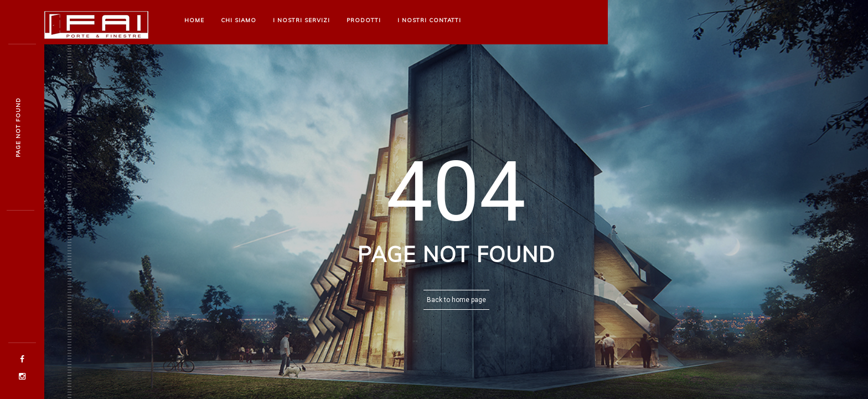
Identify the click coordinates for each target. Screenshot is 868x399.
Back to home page (456, 300)
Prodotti (364, 20)
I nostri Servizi (301, 20)
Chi (239, 20)
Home (194, 20)
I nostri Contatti (429, 20)
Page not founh (18, 127)
